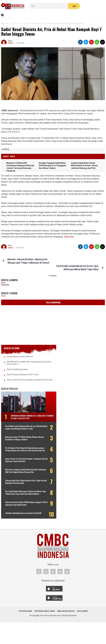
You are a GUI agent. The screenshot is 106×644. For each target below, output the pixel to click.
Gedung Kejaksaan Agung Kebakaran (20, 350)
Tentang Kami (25, 633)
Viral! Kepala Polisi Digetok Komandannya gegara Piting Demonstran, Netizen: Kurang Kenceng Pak (22, 456)
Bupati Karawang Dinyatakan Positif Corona (22, 370)
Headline (11, 43)
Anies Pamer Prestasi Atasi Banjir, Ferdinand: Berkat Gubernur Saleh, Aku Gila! (19, 469)
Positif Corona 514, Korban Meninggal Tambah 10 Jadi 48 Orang (20, 377)
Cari (60, 6)
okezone (69, 237)
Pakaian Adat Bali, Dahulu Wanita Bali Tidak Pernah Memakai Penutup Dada (19, 496)
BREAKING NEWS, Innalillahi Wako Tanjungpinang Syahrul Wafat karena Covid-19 (22, 357)
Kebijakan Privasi (66, 633)
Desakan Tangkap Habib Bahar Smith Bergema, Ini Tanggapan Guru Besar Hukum (53, 166)
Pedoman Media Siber (45, 633)
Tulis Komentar (53, 296)
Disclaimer (82, 633)
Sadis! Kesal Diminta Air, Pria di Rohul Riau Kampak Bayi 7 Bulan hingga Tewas (51, 32)
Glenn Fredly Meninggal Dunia (17, 365)
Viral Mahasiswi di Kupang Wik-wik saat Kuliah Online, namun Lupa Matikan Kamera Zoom (19, 429)
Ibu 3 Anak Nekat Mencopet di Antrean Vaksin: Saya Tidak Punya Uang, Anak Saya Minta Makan (19, 510)
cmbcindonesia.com (52, 637)
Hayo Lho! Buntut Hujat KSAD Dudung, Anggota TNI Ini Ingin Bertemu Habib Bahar (17, 523)
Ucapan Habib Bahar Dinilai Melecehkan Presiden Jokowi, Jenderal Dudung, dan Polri (85, 166)
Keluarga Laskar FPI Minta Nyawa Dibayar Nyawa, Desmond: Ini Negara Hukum (20, 443)
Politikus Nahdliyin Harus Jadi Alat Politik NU (19, 535)
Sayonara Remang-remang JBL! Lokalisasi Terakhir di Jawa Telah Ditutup (25, 416)
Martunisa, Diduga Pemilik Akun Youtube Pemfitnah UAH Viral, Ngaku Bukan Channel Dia (20, 483)
